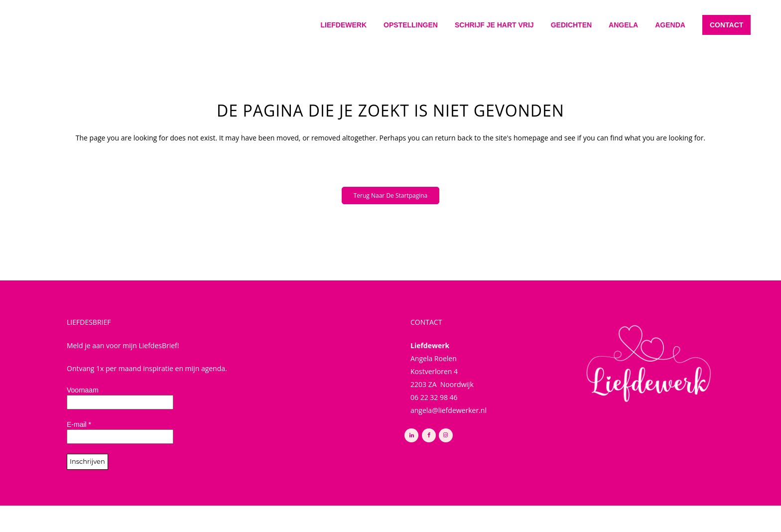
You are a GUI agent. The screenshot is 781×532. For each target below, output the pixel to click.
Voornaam (83, 390)
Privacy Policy (345, 513)
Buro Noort (439, 513)
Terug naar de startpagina (391, 196)
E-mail (79, 424)
